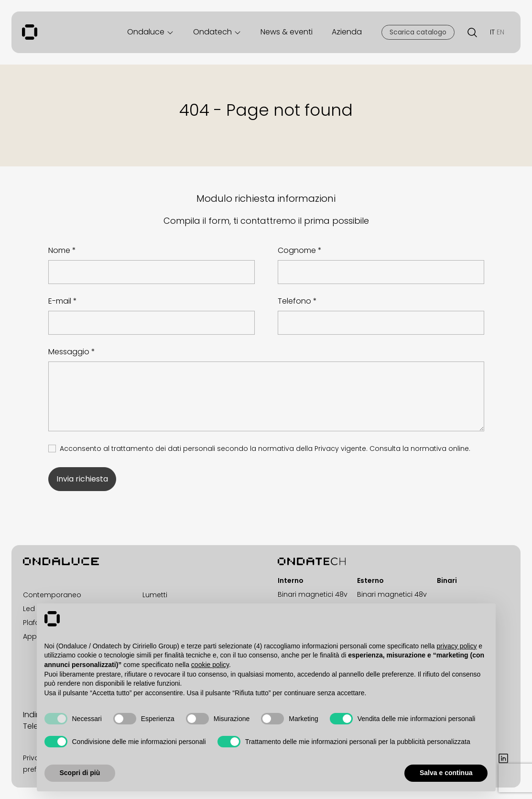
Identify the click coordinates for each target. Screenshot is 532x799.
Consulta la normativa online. (420, 449)
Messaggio (69, 352)
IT (492, 32)
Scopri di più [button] (80, 773)
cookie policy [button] (210, 665)
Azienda (347, 32)
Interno (291, 580)
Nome (59, 250)
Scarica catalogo (418, 32)
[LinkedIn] (503, 758)
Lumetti (155, 595)
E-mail (60, 301)
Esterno (370, 580)
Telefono (294, 301)
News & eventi (287, 32)
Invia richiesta (82, 479)
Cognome (297, 250)
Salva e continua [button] (446, 773)
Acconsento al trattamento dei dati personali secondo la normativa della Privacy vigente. (265, 449)
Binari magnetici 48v (313, 594)
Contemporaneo (52, 595)
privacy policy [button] (456, 646)
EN (500, 32)
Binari (447, 580)
